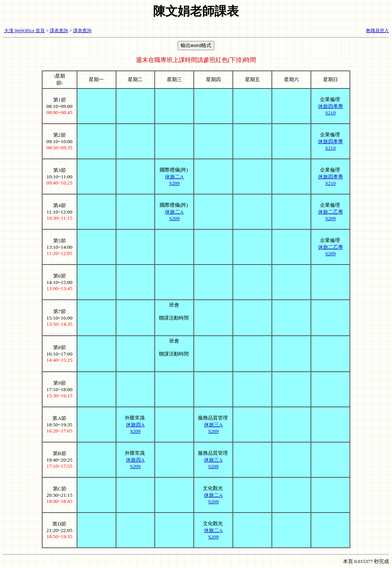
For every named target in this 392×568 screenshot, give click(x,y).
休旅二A (174, 177)
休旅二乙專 (331, 212)
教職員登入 (377, 31)
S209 (174, 183)
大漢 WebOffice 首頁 (24, 31)
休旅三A (213, 425)
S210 (330, 113)
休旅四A (135, 425)
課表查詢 (59, 31)
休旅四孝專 (331, 106)
